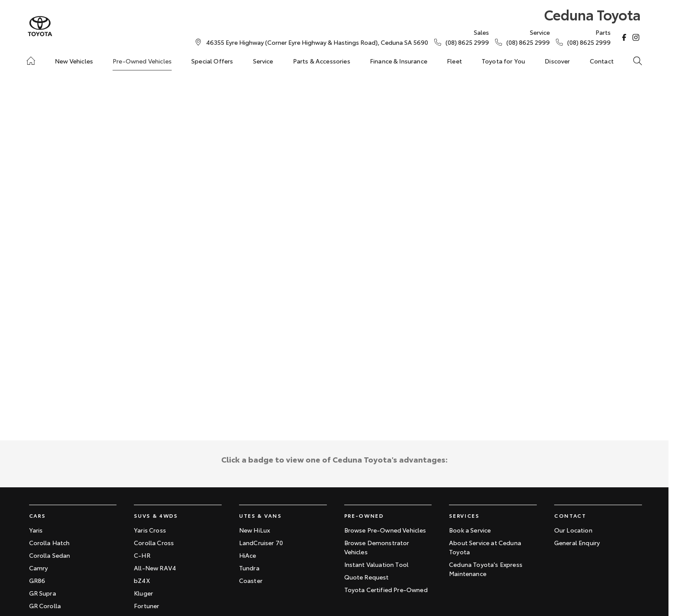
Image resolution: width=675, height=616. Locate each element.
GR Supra (43, 593)
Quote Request (367, 577)
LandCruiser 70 (261, 543)
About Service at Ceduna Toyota (485, 547)
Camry (39, 568)
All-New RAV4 (155, 568)
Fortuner (146, 606)
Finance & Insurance (399, 61)
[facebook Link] (624, 37)
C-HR (142, 555)
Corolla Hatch (50, 543)
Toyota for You (503, 61)
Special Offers (212, 61)
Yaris (36, 530)
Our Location (573, 530)
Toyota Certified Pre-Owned (386, 589)
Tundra (249, 568)
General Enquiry (577, 543)
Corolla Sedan (50, 555)
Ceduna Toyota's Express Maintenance (486, 569)
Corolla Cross (154, 543)
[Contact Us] (317, 42)
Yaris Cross (150, 530)
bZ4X (142, 580)
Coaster (251, 580)
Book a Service (470, 530)
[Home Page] (40, 26)
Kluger (143, 593)
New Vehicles (74, 61)
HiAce (248, 555)
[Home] (31, 61)
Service (263, 61)
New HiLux (254, 530)
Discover (557, 61)
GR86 (37, 580)
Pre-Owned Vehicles (142, 61)
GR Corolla (45, 606)
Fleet (454, 61)
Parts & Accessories (322, 61)
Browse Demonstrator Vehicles (377, 547)
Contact (602, 61)
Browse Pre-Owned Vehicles (385, 530)
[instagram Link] (636, 37)
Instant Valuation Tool (377, 564)
